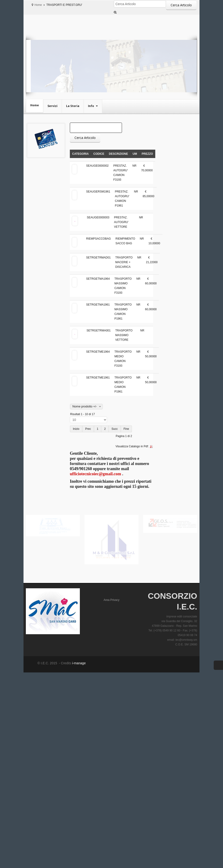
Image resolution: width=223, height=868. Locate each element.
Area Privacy (111, 600)
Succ (115, 429)
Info (91, 106)
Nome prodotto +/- (85, 406)
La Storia (73, 106)
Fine (126, 429)
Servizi (52, 106)
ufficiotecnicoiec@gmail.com (95, 474)
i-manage (78, 663)
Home (38, 5)
